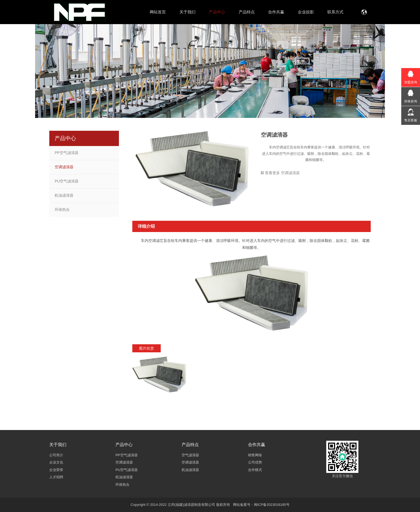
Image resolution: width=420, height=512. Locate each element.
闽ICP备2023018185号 (272, 505)
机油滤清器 (64, 195)
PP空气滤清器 (67, 153)
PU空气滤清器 (67, 181)
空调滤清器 (64, 167)
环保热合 (62, 210)
